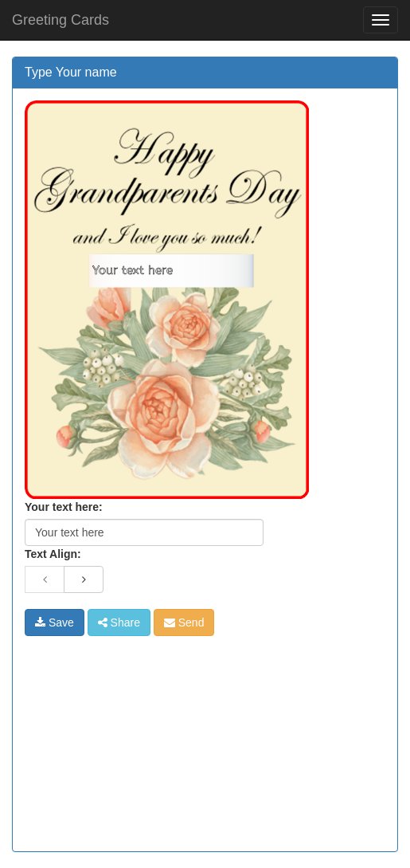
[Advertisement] (144, 736)
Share (119, 623)
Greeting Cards (61, 20)
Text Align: (53, 554)
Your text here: (64, 507)
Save (55, 623)
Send (184, 623)
